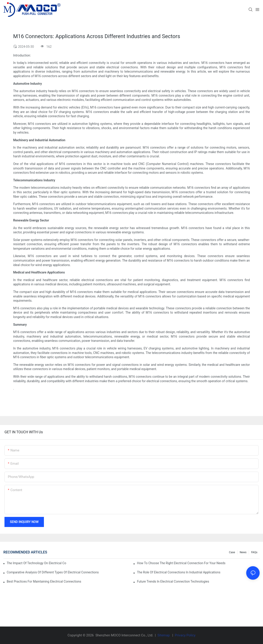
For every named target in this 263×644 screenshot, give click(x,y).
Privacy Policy (185, 635)
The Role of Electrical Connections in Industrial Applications (179, 572)
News (243, 552)
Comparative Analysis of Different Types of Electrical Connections (53, 572)
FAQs (254, 552)
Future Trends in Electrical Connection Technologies (173, 581)
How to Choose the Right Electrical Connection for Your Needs (181, 563)
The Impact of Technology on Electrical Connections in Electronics (37, 563)
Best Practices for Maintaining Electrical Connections (44, 581)
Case (232, 552)
